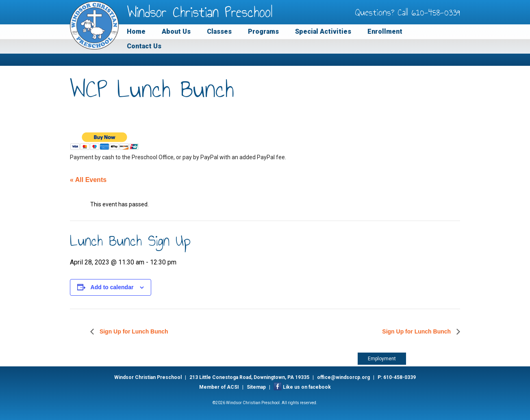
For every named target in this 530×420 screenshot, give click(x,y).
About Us (176, 31)
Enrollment (385, 31)
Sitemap (256, 387)
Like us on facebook (307, 387)
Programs (263, 31)
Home (136, 31)
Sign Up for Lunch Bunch (133, 331)
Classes (219, 31)
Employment (382, 359)
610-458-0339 (436, 12)
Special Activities (323, 31)
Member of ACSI (219, 387)
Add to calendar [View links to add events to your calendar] (112, 287)
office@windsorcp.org (343, 377)
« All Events (88, 180)
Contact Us (144, 46)
